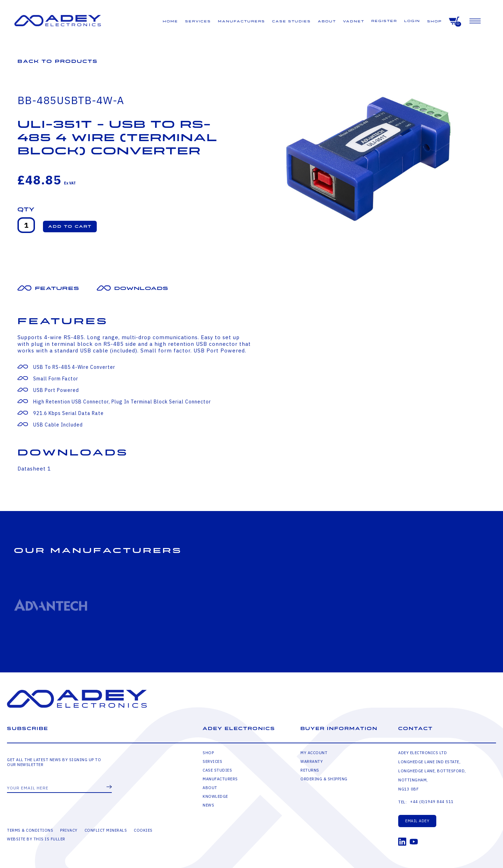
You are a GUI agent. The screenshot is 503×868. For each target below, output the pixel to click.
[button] (70, 227)
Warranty (312, 761)
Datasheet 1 (34, 469)
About (327, 21)
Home (170, 21)
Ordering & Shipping (324, 779)
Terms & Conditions (30, 830)
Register (384, 21)
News (208, 805)
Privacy (69, 830)
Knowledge (215, 796)
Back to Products (58, 61)
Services (198, 21)
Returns (310, 770)
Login (412, 21)
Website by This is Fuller (36, 839)
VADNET (354, 21)
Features (57, 288)
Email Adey (417, 821)
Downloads (141, 288)
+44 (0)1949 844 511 (432, 802)
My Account (314, 753)
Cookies (143, 830)
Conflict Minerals (106, 830)
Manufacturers (242, 21)
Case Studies (291, 21)
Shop (435, 21)
